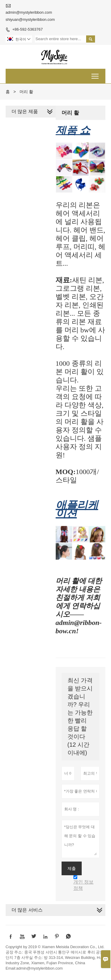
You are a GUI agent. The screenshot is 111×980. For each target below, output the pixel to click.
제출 (72, 868)
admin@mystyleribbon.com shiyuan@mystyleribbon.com (30, 16)
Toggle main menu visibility (95, 74)
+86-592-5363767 (27, 29)
